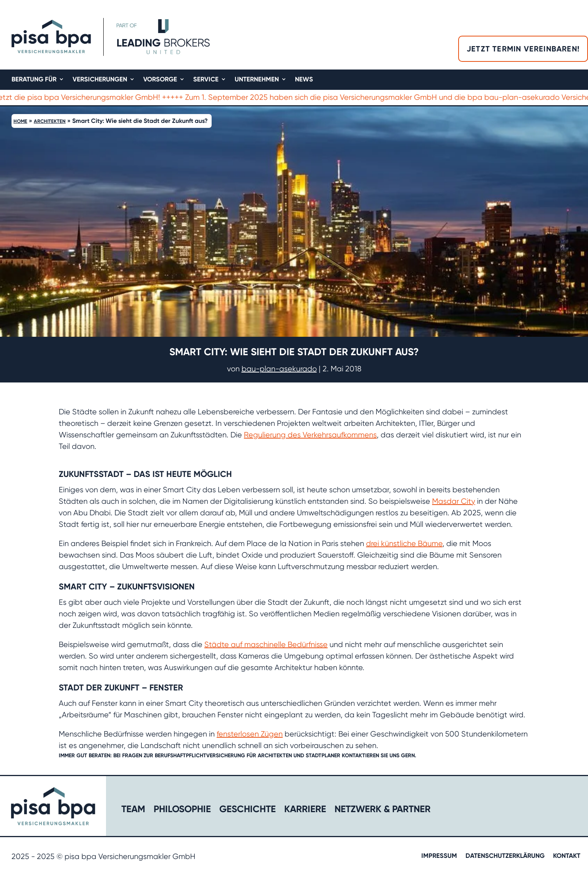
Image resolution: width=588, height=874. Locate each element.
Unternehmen (257, 80)
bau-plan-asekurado (279, 369)
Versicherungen (100, 80)
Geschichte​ (248, 810)
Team (133, 810)
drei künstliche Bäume (404, 544)
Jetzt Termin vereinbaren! (523, 49)
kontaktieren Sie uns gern (378, 756)
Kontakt (567, 856)
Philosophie (182, 810)
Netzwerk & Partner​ (383, 810)
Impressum (439, 856)
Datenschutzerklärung (505, 856)
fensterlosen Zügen (250, 734)
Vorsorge (160, 80)
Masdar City (454, 501)
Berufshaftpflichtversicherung (201, 756)
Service (206, 80)
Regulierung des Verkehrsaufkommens (310, 435)
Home (20, 121)
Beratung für (34, 80)
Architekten (50, 121)
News (304, 80)
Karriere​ (305, 810)
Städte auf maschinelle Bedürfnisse (266, 645)
